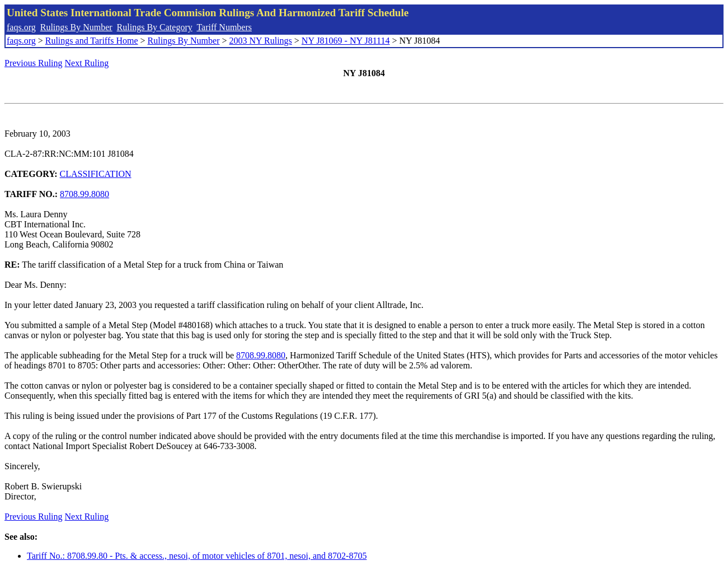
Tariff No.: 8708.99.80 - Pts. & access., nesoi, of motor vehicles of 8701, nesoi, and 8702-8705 (197, 556)
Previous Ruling (34, 63)
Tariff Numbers (224, 27)
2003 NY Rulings (261, 41)
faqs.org (21, 27)
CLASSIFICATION (96, 174)
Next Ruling (87, 63)
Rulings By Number (76, 27)
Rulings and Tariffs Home (92, 41)
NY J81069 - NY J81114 (346, 41)
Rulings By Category (155, 27)
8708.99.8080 (84, 194)
